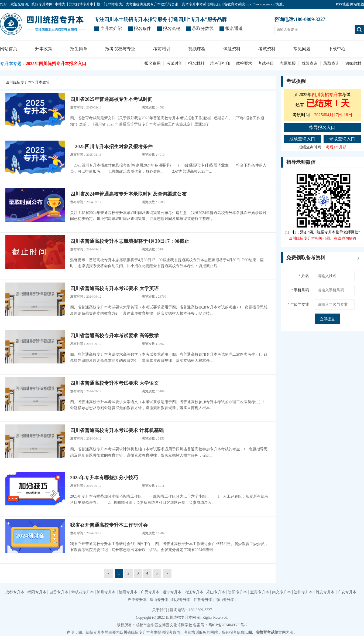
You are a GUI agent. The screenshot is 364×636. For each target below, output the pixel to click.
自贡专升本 (59, 592)
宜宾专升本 (260, 592)
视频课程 (197, 49)
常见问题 (302, 49)
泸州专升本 (106, 592)
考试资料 (267, 49)
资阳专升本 (238, 592)
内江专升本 (194, 592)
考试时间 (174, 63)
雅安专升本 (325, 592)
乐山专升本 (216, 592)
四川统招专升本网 (181, 618)
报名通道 (234, 28)
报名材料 (196, 63)
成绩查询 (310, 63)
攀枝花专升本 (83, 592)
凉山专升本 (225, 600)
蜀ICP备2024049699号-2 (228, 625)
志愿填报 (288, 63)
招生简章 (79, 49)
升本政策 (44, 49)
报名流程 (171, 28)
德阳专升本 (128, 592)
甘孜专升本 (203, 600)
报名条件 (142, 28)
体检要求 (244, 63)
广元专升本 (150, 592)
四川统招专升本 (19, 82)
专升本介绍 (111, 28)
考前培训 (162, 49)
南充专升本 (281, 592)
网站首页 (9, 49)
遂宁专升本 (172, 592)
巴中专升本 (137, 600)
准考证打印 (220, 63)
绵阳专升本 (37, 592)
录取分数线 (203, 28)
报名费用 (153, 63)
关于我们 (160, 610)
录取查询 (331, 63)
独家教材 (353, 63)
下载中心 (337, 49)
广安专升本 (347, 592)
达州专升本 (303, 592)
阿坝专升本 (181, 600)
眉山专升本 (159, 600)
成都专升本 (15, 592)
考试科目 (266, 63)
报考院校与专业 (120, 49)
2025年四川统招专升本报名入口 (56, 64)
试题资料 (232, 49)
